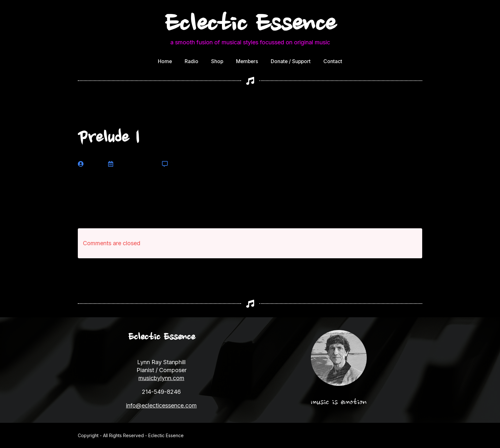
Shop (217, 61)
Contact (333, 61)
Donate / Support (291, 61)
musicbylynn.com (161, 378)
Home (165, 61)
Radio (191, 61)
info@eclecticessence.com (161, 405)
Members (247, 61)
